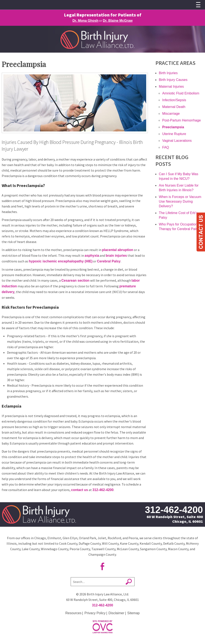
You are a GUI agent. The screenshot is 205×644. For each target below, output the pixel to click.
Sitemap (134, 613)
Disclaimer (116, 613)
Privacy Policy (95, 613)
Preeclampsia (173, 127)
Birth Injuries (168, 73)
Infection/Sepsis (174, 100)
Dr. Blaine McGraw (118, 21)
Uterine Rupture (174, 134)
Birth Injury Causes (173, 80)
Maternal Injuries (171, 87)
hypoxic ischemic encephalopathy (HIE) (61, 261)
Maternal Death (174, 107)
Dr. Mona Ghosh (85, 21)
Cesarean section (75, 280)
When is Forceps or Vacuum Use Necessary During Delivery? (180, 201)
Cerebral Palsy (109, 261)
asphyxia (92, 256)
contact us (80, 490)
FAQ (166, 147)
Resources (73, 613)
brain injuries (116, 256)
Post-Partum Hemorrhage (182, 120)
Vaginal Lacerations (177, 141)
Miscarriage (171, 114)
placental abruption (118, 250)
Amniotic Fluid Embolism (181, 93)
